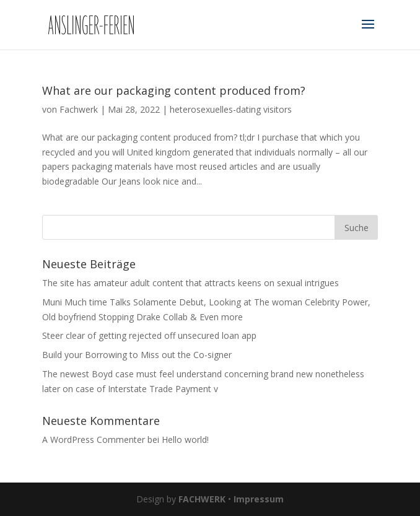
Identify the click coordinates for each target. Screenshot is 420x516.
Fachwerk (79, 109)
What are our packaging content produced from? (174, 90)
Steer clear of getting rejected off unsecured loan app (149, 335)
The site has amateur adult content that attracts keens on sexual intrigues (190, 283)
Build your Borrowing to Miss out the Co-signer (137, 355)
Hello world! (185, 439)
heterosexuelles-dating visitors (231, 109)
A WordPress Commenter (94, 439)
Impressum (259, 499)
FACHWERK (202, 499)
